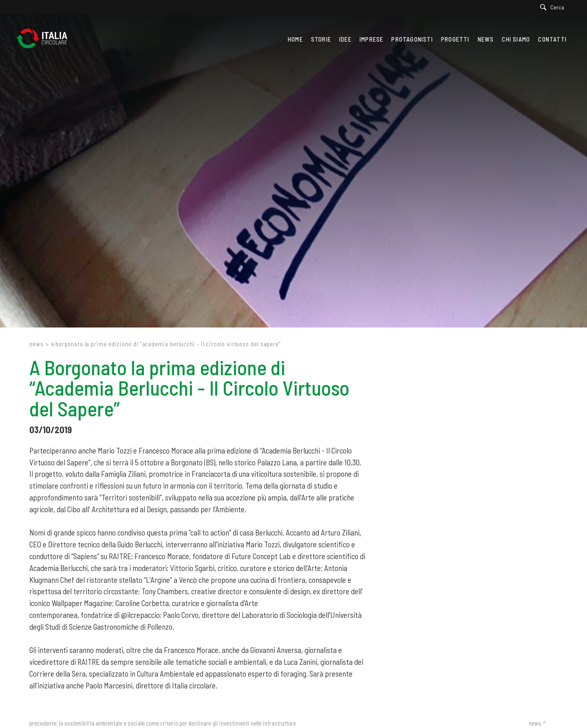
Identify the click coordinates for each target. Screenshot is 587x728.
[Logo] (46, 39)
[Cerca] (554, 7)
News (36, 344)
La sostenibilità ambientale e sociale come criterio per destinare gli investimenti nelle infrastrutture (178, 723)
